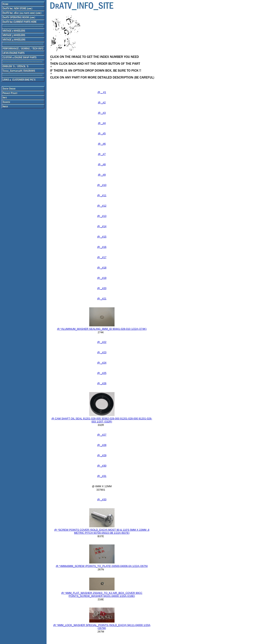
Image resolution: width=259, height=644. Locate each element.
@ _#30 (102, 466)
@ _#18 (102, 268)
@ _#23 (102, 352)
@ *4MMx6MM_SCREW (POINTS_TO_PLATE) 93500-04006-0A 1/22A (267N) (102, 566)
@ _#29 (102, 455)
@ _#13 (102, 216)
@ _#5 (102, 133)
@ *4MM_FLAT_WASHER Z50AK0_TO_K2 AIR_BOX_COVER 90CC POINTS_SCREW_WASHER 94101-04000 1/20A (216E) (102, 594)
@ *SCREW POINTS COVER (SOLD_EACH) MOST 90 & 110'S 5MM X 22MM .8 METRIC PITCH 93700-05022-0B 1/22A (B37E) (102, 531)
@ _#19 (102, 278)
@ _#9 (102, 175)
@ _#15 (102, 237)
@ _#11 (102, 195)
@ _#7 (102, 154)
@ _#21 (102, 299)
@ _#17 (102, 257)
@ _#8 (102, 164)
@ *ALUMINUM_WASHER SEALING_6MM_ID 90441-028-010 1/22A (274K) (102, 329)
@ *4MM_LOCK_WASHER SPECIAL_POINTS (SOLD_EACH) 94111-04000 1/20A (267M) (102, 627)
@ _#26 (102, 383)
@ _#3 (102, 113)
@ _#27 (102, 435)
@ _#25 (102, 373)
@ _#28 (102, 445)
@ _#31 (102, 476)
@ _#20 (102, 288)
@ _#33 (102, 499)
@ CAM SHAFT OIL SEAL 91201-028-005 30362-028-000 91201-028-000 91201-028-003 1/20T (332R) (102, 420)
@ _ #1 (102, 92)
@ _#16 (102, 247)
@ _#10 (102, 185)
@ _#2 (102, 102)
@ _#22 (102, 342)
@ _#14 (102, 226)
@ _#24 (102, 363)
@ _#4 (102, 123)
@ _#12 (102, 206)
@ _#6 (102, 144)
